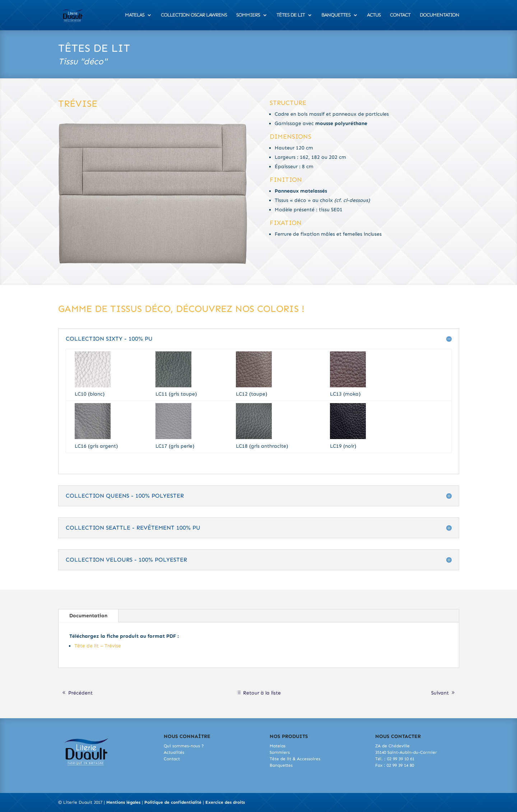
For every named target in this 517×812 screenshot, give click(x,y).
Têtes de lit (291, 15)
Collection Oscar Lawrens (194, 15)
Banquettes (336, 15)
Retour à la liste (262, 693)
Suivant (440, 693)
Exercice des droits (225, 802)
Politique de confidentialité (173, 802)
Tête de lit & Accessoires (295, 759)
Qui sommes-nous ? (184, 746)
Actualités (174, 752)
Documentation (439, 15)
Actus (374, 15)
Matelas (135, 15)
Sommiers (248, 15)
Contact (400, 15)
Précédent (80, 693)
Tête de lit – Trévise (98, 646)
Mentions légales (123, 802)
